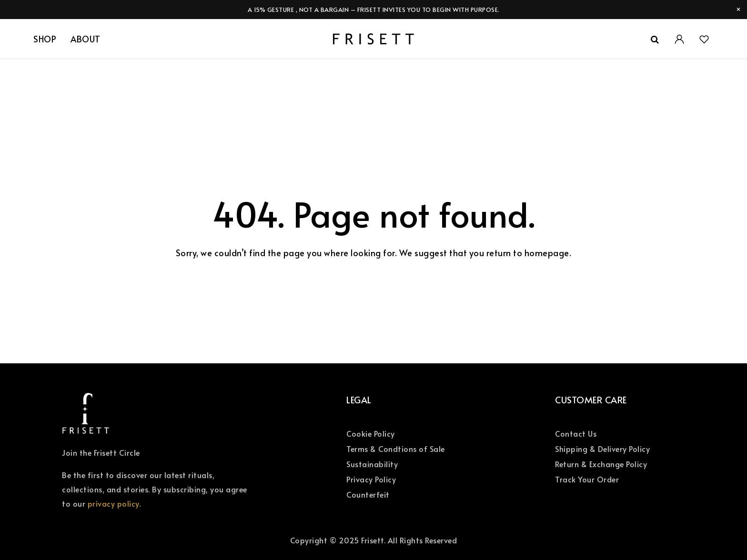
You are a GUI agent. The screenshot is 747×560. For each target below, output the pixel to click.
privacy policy (113, 503)
